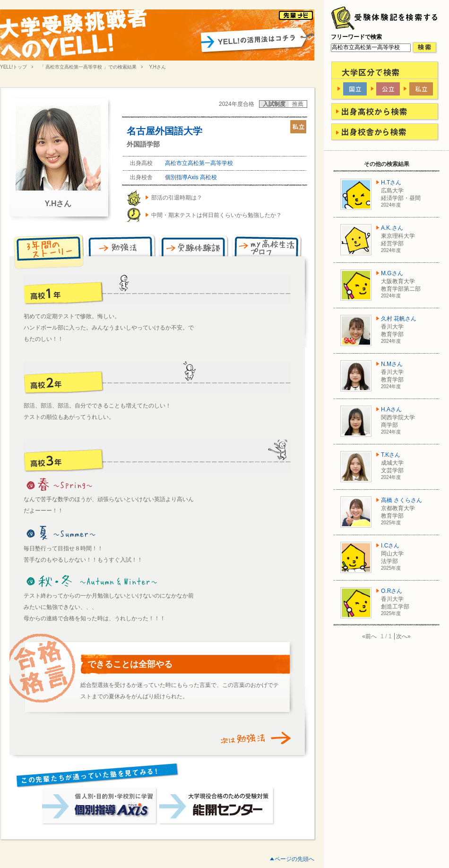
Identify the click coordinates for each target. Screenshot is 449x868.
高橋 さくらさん (402, 500)
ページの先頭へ (294, 859)
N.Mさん (392, 364)
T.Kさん (391, 455)
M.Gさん (392, 273)
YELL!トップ (13, 67)
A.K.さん (392, 228)
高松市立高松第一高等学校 (199, 163)
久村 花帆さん (399, 319)
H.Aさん (391, 409)
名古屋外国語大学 (164, 131)
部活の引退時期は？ (177, 198)
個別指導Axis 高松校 (191, 177)
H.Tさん (391, 182)
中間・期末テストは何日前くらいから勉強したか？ (216, 215)
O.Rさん (392, 591)
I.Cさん (390, 546)
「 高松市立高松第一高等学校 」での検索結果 (88, 67)
